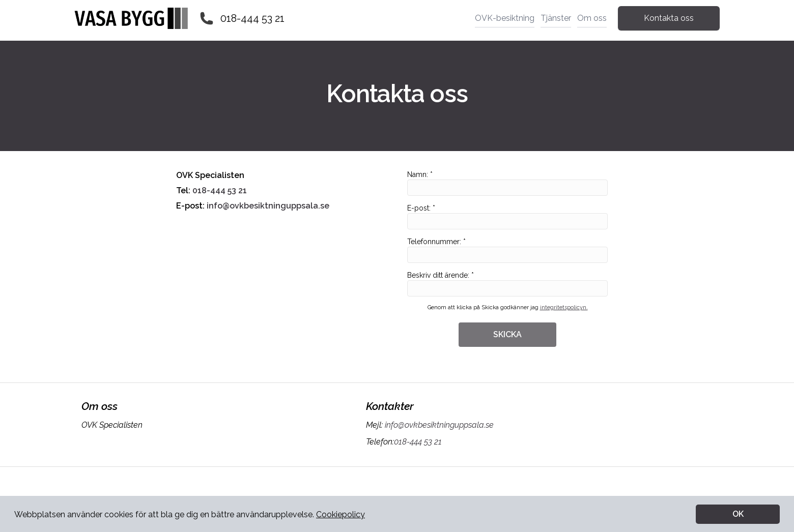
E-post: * (507, 217)
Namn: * (507, 183)
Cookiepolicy (341, 514)
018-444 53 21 (252, 18)
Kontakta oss (669, 18)
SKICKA (507, 334)
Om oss (592, 18)
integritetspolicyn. (564, 307)
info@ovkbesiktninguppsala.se (267, 206)
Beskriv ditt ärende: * (507, 284)
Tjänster (556, 18)
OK (738, 514)
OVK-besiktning (505, 18)
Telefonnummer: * (507, 250)
